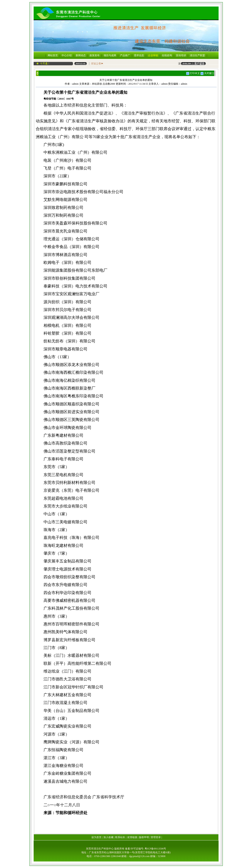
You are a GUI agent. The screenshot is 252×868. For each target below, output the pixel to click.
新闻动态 (81, 55)
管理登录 (156, 837)
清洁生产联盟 (197, 55)
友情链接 (132, 837)
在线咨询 (167, 55)
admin (75, 84)
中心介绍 (67, 55)
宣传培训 (181, 55)
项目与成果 (110, 55)
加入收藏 (108, 837)
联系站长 (120, 837)
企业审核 (153, 55)
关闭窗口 (209, 73)
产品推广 (125, 55)
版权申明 (144, 837)
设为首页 (96, 837)
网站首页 (53, 55)
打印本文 (193, 73)
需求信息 (139, 55)
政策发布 (95, 55)
